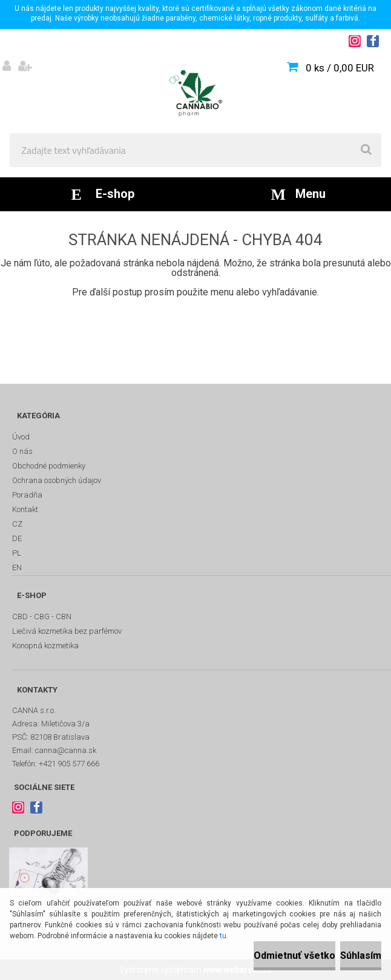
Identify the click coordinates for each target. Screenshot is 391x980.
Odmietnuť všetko (294, 955)
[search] (366, 150)
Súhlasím (361, 955)
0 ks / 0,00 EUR (340, 68)
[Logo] (195, 93)
